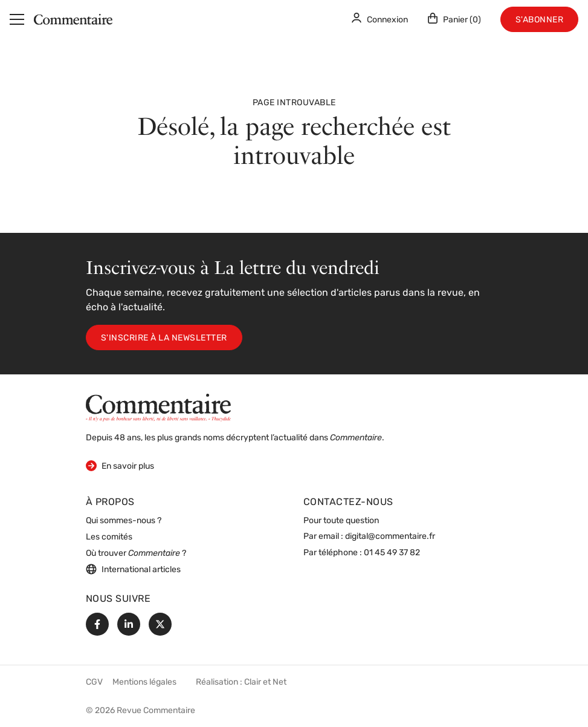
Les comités (109, 537)
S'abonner (540, 20)
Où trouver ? (136, 554)
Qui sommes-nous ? (124, 521)
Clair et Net (265, 683)
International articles (133, 569)
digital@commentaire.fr (390, 537)
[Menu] (17, 19)
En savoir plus (120, 465)
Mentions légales (144, 683)
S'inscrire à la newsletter (164, 338)
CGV (94, 683)
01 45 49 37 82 (392, 553)
